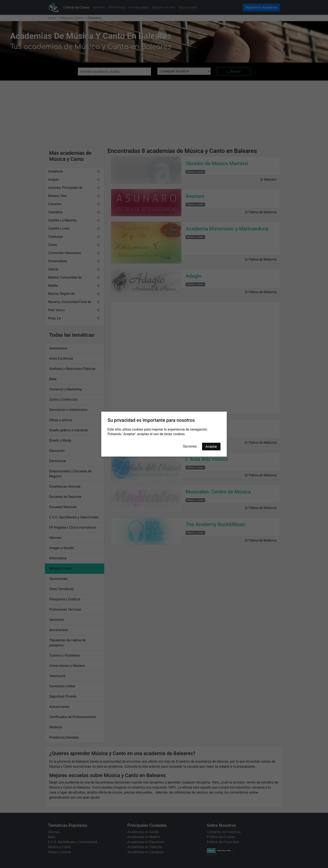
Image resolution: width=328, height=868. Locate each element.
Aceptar (211, 446)
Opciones (190, 446)
